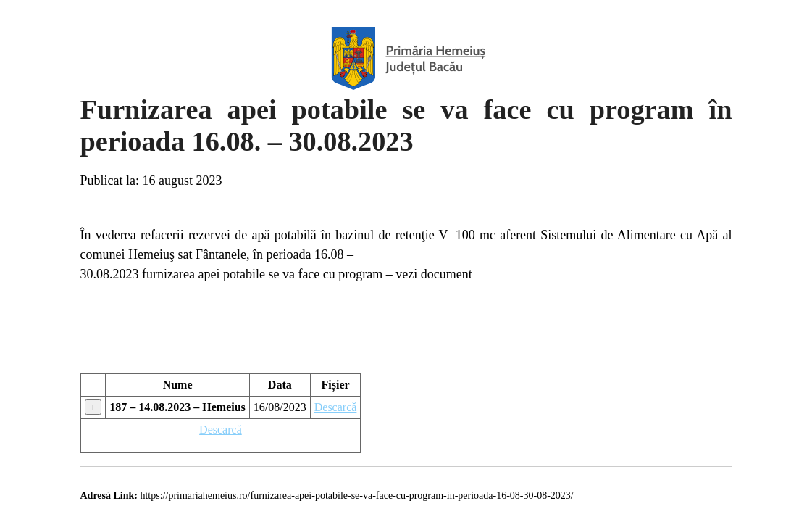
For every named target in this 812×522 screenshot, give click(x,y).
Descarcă (336, 407)
